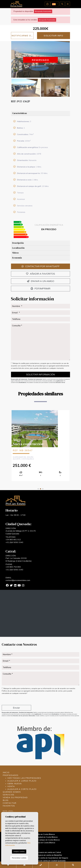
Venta (11, 786)
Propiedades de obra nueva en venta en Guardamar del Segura (40, 858)
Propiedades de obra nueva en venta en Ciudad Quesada (41, 861)
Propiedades (11, 775)
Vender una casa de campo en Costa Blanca (40, 840)
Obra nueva (15, 784)
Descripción (18, 243)
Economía (17, 258)
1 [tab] (38, 489)
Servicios (9, 795)
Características (19, 113)
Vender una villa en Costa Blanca (40, 834)
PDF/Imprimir (40, 289)
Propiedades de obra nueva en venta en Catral (41, 852)
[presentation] (14, 700)
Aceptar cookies (19, 851)
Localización (18, 248)
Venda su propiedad (15, 797)
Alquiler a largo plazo (22, 781)
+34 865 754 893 (13, 567)
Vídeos (15, 253)
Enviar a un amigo (41, 281)
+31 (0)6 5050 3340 (14, 542)
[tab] (40, 113)
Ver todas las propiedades (24, 778)
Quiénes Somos (12, 792)
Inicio (6, 772)
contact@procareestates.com (18, 580)
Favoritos (9, 806)
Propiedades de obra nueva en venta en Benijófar (40, 855)
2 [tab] (40, 489)
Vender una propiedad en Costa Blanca (40, 837)
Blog (6, 800)
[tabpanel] (40, 446)
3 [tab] (43, 489)
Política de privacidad (35, 366)
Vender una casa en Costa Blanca (41, 843)
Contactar (10, 803)
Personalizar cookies (19, 858)
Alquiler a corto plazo (22, 789)
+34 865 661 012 (13, 540)
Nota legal (8, 811)
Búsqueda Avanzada (43, 11)
